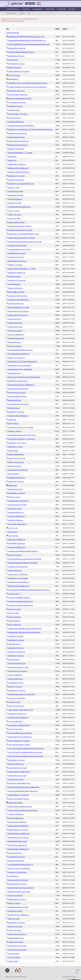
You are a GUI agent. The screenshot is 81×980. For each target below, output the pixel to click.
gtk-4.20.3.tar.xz (13, 408)
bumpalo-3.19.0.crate (15, 195)
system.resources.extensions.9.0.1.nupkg (22, 810)
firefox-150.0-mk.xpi (14, 323)
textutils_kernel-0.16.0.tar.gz (17, 830)
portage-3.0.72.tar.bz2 (15, 656)
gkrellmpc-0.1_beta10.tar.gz (17, 381)
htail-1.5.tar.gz (12, 423)
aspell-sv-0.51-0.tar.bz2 (15, 137)
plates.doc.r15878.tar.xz (16, 652)
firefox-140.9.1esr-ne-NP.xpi (17, 315)
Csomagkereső (37, 9)
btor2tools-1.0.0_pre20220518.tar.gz (20, 184)
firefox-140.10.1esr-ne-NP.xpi (17, 311)
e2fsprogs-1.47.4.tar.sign (16, 280)
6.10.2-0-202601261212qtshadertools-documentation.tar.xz (28, 44)
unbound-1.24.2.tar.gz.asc (16, 872)
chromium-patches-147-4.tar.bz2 (19, 226)
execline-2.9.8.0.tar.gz (15, 304)
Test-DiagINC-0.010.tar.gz (16, 102)
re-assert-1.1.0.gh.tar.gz (16, 698)
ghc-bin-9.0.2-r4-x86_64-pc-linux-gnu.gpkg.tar (23, 377)
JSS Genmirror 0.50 (69, 977)
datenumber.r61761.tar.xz (16, 261)
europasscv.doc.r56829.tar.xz (17, 300)
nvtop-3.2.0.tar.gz (13, 621)
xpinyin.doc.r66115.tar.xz (16, 934)
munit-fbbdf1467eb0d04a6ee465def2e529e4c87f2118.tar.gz (28, 590)
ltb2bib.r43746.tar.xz (15, 520)
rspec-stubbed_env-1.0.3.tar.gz (18, 741)
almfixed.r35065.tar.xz (15, 122)
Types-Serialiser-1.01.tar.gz (17, 114)
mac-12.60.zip (12, 536)
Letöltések (26, 9)
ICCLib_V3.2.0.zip (13, 75)
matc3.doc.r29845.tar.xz (16, 540)
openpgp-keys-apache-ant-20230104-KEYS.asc (23, 632)
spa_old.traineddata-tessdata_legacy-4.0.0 (22, 791)
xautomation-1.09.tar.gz (16, 923)
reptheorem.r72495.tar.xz (16, 714)
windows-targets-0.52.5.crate (17, 907)
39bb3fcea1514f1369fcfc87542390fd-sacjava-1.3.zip (25, 37)
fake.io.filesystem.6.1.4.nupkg (18, 307)
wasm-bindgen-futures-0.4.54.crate (20, 888)
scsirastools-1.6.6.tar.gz (15, 760)
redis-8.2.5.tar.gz (13, 702)
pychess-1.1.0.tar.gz (14, 687)
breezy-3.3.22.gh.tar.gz (15, 180)
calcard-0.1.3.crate (14, 203)
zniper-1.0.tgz (12, 961)
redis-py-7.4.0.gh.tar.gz (15, 706)
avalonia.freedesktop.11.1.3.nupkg (19, 153)
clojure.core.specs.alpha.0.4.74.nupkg (20, 238)
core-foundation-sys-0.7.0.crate (18, 249)
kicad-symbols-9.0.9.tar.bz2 (17, 470)
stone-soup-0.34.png (14, 803)
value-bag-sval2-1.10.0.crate (17, 880)
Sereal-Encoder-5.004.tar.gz (17, 95)
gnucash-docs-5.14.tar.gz (16, 392)
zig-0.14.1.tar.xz (13, 953)
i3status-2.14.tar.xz (14, 431)
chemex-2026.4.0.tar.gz (15, 222)
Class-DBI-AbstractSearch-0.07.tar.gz (20, 52)
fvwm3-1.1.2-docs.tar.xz (16, 358)
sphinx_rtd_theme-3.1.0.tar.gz (18, 799)
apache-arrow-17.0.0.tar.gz (17, 133)
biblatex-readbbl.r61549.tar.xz (18, 172)
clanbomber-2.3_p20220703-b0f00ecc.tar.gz (23, 234)
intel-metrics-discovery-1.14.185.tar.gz (21, 439)
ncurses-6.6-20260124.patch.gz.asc (19, 601)
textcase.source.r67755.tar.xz (17, 826)
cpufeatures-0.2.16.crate (16, 253)
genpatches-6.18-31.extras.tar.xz (19, 365)
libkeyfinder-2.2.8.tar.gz (16, 493)
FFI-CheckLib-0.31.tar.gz (16, 64)
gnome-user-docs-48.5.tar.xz (17, 389)
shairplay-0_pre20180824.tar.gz (18, 783)
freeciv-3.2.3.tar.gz (14, 346)
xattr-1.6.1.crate (13, 919)
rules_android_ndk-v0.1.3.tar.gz (18, 745)
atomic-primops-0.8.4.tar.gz (17, 145)
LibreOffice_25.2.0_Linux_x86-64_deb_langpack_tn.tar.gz (27, 83)
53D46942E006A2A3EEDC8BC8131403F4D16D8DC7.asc (26, 40)
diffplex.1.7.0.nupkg (14, 265)
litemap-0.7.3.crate (14, 509)
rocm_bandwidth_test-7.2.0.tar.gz (19, 733)
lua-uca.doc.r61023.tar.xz (16, 524)
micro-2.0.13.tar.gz (14, 555)
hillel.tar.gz (11, 420)
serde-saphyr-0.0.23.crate (16, 776)
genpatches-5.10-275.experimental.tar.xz (22, 362)
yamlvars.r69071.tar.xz (15, 938)
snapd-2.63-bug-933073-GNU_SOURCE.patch (23, 787)
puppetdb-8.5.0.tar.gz (15, 683)
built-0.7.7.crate (13, 187)
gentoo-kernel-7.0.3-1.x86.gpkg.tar (19, 369)
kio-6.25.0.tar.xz (13, 474)
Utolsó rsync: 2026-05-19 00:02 (16, 977)
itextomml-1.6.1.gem (14, 447)
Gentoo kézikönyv (13, 9)
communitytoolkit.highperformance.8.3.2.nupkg (24, 242)
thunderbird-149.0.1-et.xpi (17, 841)
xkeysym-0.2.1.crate (14, 926)
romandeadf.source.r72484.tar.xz (19, 737)
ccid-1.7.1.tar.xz (13, 211)
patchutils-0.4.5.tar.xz (15, 648)
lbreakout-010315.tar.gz (16, 478)
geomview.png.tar (14, 373)
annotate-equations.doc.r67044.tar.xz (20, 126)
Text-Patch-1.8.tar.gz (14, 106)
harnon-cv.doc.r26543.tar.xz (17, 416)
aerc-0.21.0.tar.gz (13, 118)
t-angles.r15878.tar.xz (15, 814)
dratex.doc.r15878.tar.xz (16, 273)
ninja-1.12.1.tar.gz (14, 609)
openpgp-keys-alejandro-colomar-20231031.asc (24, 628)
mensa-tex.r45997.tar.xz (16, 547)
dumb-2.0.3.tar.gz (13, 276)
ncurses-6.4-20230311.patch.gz (18, 598)
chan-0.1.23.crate (13, 218)
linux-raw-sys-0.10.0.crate (16, 505)
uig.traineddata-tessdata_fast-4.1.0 (19, 865)
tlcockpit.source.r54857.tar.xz (17, 849)
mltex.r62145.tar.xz (14, 570)
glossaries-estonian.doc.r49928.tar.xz (20, 385)
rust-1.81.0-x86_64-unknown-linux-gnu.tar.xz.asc (24, 752)
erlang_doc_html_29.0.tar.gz (17, 296)
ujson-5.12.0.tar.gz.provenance (18, 868)
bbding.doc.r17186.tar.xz (16, 164)
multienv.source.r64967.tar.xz (18, 586)
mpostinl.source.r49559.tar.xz (18, 582)
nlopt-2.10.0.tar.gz (14, 617)
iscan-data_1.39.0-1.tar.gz (16, 443)
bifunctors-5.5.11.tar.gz (15, 176)
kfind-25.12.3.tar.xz (14, 466)
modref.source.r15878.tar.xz (17, 574)
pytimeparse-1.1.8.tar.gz (16, 690)
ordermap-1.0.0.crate (15, 636)
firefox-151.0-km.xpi (14, 331)
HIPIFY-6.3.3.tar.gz (14, 67)
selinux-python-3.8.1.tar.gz (17, 768)
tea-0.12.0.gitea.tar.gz (15, 818)
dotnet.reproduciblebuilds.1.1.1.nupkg (21, 269)
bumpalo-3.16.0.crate (15, 191)
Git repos (72, 9)
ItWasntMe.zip (12, 79)
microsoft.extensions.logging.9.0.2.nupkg (22, 563)
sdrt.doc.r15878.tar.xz (15, 764)
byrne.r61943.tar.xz (14, 199)
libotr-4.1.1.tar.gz (13, 497)
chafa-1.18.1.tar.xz (14, 215)
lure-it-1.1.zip (12, 528)
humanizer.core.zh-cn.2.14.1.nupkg (20, 427)
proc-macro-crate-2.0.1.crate (17, 667)
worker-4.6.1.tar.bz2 (14, 911)
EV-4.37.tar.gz (12, 60)
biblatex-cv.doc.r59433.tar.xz (17, 168)
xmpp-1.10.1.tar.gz (14, 930)
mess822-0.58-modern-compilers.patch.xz (22, 551)
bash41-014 (11, 160)
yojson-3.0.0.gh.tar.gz (15, 942)
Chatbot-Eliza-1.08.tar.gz (16, 48)
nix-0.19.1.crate (13, 613)
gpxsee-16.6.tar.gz (14, 400)
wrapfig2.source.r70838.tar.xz (18, 915)
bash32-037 (11, 156)
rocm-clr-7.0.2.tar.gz (14, 729)
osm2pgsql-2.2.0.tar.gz (15, 640)
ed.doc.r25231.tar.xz (14, 288)
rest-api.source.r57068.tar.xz (17, 717)
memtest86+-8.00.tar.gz (16, 543)
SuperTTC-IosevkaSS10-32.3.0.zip (19, 98)
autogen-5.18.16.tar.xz (15, 149)
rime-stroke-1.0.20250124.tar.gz (18, 725)
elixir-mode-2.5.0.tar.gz (15, 292)
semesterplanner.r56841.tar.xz (18, 772)
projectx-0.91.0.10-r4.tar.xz (17, 671)
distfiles (22, 13)
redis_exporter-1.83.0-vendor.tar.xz (20, 710)
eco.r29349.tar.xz (13, 284)
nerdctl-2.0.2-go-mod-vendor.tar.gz (20, 605)
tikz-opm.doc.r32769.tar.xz (17, 845)
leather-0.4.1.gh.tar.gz (15, 481)
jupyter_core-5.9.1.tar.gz (16, 458)
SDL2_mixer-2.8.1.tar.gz (15, 91)
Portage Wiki (61, 9)
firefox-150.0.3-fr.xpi (14, 327)
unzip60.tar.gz (12, 876)
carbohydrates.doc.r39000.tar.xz (19, 207)
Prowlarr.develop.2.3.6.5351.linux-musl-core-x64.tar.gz (26, 87)
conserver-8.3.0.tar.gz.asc (16, 245)
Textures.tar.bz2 (13, 110)
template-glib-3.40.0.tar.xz (16, 822)
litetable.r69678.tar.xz (15, 512)
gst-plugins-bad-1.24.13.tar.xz (18, 404)
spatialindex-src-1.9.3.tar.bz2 (17, 795)
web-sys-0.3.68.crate (14, 895)
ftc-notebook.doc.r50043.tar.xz (18, 354)
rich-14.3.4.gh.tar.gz (14, 721)
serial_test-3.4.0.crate (15, 779)
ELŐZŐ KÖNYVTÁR (13, 33)
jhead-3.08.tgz (12, 451)
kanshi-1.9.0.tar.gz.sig (15, 462)
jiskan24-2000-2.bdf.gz (15, 454)
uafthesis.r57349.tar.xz (15, 861)
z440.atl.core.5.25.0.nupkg (16, 946)
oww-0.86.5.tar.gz (13, 644)
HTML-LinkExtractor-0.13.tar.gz (18, 71)
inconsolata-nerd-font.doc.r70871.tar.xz (21, 435)
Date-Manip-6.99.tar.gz (15, 56)
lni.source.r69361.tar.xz (15, 516)
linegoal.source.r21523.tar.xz (17, 501)
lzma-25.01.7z (12, 532)
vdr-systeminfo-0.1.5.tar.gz (17, 884)
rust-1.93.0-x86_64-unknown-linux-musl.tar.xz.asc (25, 756)
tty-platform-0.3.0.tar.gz (16, 857)
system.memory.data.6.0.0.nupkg (19, 806)
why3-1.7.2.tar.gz (13, 903)
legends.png (12, 485)
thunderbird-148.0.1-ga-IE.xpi (18, 837)
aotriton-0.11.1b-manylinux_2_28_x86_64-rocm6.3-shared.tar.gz (29, 129)
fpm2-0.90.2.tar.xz (14, 342)
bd (29, 13)
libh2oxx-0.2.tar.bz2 (14, 489)
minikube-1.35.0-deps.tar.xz (17, 567)
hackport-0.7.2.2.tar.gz (15, 412)
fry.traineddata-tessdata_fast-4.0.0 (19, 350)
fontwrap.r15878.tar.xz (15, 338)
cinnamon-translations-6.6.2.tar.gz (19, 230)
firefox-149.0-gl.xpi (14, 319)
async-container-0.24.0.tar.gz (17, 141)
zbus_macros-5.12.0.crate (16, 950)
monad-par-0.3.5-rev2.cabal (17, 578)
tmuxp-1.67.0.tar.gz (14, 853)
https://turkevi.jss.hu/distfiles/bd (13, 21)
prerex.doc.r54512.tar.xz (16, 663)
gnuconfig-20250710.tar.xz (16, 396)
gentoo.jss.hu (12, 13)
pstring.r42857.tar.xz (15, 679)
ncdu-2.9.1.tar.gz (13, 594)
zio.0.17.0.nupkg (13, 957)
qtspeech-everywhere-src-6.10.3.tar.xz (21, 694)
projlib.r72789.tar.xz (14, 675)
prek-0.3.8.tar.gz (13, 659)
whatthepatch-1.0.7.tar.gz (16, 899)
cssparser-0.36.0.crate (15, 257)
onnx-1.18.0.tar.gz (14, 625)
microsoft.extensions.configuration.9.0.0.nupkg (24, 559)
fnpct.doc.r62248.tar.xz (15, 334)
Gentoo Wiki (50, 9)
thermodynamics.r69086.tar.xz (18, 834)
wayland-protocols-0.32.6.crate (18, 892)
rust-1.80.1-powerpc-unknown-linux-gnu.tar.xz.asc (25, 748)
